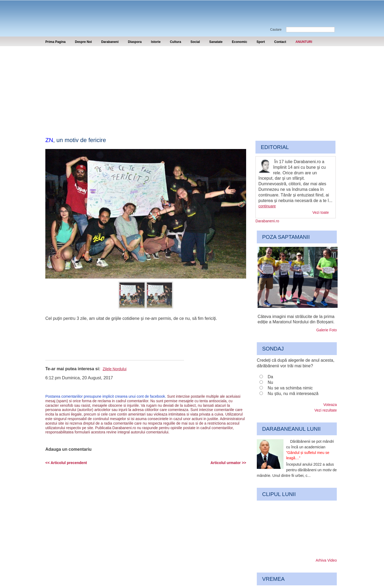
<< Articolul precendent (66, 463)
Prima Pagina (55, 42)
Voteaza (330, 405)
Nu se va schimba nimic (290, 388)
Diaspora (135, 42)
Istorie (156, 42)
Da (270, 377)
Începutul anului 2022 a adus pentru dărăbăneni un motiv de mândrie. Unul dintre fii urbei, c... (297, 470)
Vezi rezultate (326, 410)
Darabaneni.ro (74, 13)
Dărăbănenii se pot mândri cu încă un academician (310, 450)
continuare (267, 206)
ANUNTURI (304, 42)
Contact (280, 42)
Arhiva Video (326, 560)
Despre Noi (83, 42)
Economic (240, 42)
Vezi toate (321, 212)
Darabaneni (110, 42)
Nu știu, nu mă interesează (293, 394)
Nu (270, 382)
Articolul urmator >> (228, 463)
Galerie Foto (327, 330)
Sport (261, 42)
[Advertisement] (192, 86)
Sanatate (216, 42)
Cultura (175, 42)
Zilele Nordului (115, 369)
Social (195, 42)
